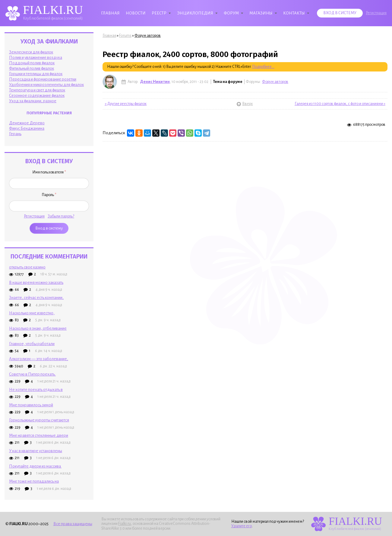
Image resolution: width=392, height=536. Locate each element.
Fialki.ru (125, 524)
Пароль (49, 195)
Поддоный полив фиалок (32, 63)
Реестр (159, 13)
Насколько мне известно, (32, 313)
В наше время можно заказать (36, 282)
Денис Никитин (155, 82)
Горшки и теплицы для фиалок (36, 74)
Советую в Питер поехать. (32, 374)
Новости (136, 13)
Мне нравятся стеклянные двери (39, 435)
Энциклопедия (195, 13)
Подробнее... (263, 67)
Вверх (245, 104)
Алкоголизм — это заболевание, (39, 359)
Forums (125, 36)
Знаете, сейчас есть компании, (36, 298)
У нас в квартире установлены (36, 451)
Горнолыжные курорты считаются (39, 420)
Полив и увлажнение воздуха (36, 57)
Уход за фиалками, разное (33, 101)
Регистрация (376, 13)
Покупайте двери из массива (35, 466)
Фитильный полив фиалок (32, 68)
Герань (15, 134)
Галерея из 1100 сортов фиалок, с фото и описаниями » (340, 104)
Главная (110, 13)
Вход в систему (340, 13)
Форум (231, 13)
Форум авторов (148, 36)
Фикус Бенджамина (27, 128)
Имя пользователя (49, 172)
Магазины (261, 13)
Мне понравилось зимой (31, 405)
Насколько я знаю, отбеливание (38, 328)
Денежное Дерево (27, 123)
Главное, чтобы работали (32, 344)
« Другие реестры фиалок (126, 104)
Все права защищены (73, 524)
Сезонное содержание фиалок (37, 95)
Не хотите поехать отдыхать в (36, 390)
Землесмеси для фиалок (31, 52)
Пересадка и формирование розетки (43, 79)
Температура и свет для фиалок (37, 90)
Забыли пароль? (61, 216)
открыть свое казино (27, 267)
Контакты (294, 13)
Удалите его (242, 526)
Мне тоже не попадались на (34, 481)
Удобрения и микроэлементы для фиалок (46, 85)
